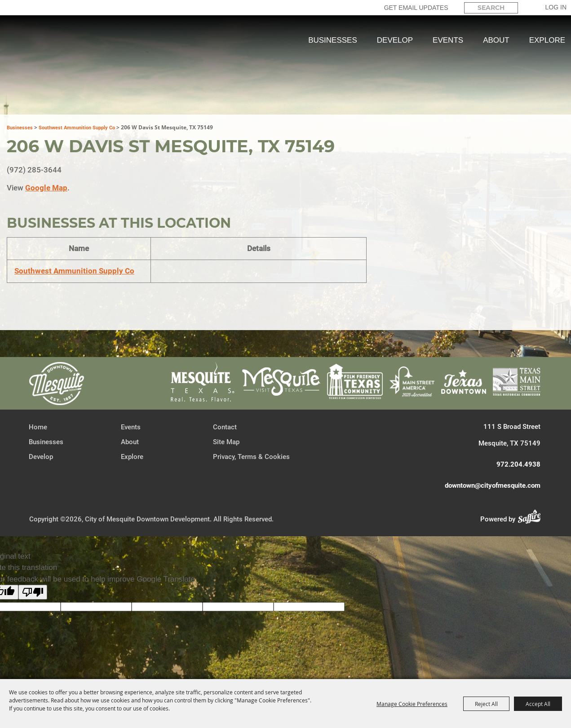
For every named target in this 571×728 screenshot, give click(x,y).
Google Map (46, 187)
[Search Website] (491, 8)
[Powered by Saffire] (532, 518)
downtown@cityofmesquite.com (493, 485)
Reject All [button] (486, 704)
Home (38, 426)
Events (448, 40)
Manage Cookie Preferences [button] (412, 704)
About (496, 40)
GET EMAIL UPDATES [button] (416, 8)
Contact (225, 426)
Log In (556, 7)
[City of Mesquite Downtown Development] (55, 73)
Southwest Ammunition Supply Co (77, 127)
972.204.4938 (518, 463)
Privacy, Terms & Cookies (251, 456)
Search (526, 8)
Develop (395, 40)
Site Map (226, 441)
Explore (547, 40)
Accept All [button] (538, 704)
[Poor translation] (33, 591)
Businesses (333, 40)
